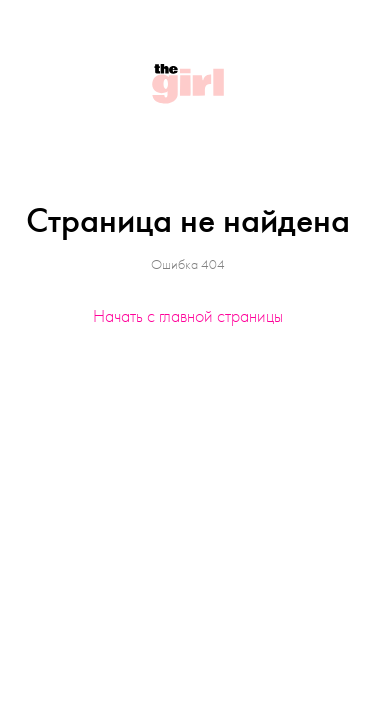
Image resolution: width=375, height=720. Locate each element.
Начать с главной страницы (188, 315)
